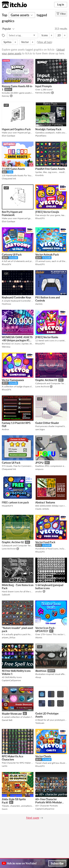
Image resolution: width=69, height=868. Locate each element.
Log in (61, 4)
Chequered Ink (9, 179)
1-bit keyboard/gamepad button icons (49, 587)
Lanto (5, 766)
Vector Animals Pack (47, 255)
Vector (25, 42)
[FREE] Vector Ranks (47, 337)
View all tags (45, 42)
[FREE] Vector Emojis (47, 212)
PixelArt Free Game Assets (50, 169)
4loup (38, 677)
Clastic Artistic (42, 509)
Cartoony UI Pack (12, 255)
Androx (5, 429)
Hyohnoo (6, 304)
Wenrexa (6, 347)
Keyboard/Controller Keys (16, 297)
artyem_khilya (9, 637)
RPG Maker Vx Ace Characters (13, 758)
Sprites (7, 42)
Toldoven (40, 723)
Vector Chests (43, 756)
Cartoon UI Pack (11, 463)
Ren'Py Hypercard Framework (12, 213)
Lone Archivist (42, 386)
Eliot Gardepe (8, 136)
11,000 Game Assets (13, 169)
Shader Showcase (12, 714)
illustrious (41, 671)
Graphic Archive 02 (13, 542)
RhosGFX (40, 218)
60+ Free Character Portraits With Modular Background (49, 802)
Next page (33, 818)
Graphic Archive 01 (46, 380)
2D (59, 35)
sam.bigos (40, 429)
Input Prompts (44, 86)
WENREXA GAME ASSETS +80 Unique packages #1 (17, 339)
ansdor (39, 591)
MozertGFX (7, 506)
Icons (45, 35)
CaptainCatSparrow (11, 680)
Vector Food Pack (45, 542)
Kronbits (39, 175)
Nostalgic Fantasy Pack (48, 129)
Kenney (6, 96)
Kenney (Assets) (43, 93)
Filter (61, 14)
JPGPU (39, 463)
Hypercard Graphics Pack (16, 129)
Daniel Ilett (7, 720)
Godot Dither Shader (47, 423)
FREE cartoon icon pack (15, 502)
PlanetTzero (41, 136)
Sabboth (6, 595)
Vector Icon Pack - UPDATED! (46, 630)
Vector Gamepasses (13, 380)
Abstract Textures (45, 502)
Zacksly (39, 304)
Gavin (5, 809)
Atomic (39, 637)
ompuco (39, 469)
